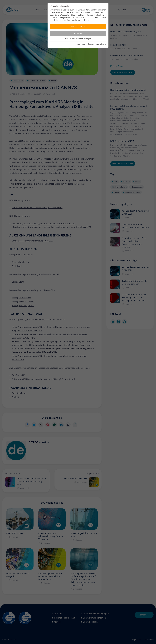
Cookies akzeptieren (78, 26)
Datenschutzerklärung (97, 44)
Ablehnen (78, 33)
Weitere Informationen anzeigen (78, 39)
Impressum (81, 44)
